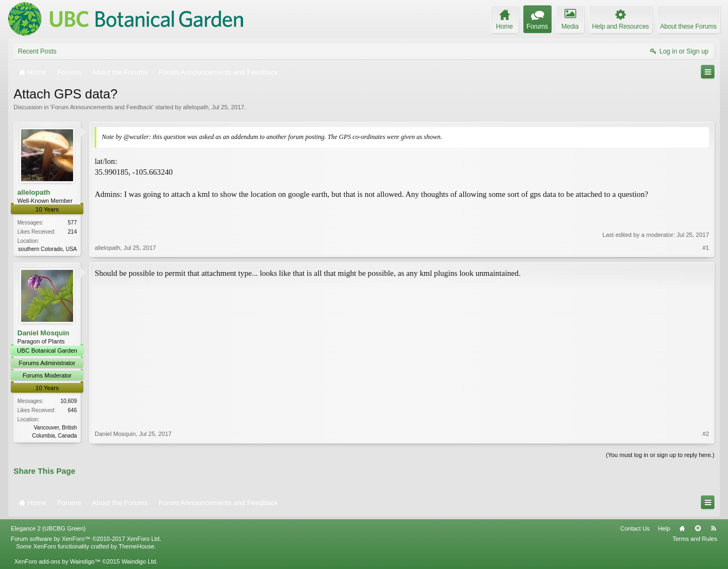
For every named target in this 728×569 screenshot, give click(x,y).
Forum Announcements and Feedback (102, 107)
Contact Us (635, 528)
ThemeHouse (136, 546)
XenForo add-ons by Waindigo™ (57, 561)
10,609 (68, 401)
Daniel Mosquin (43, 333)
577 (72, 223)
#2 (706, 434)
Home (682, 528)
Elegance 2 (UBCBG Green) (48, 528)
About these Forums (688, 27)
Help (664, 528)
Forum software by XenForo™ (86, 539)
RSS (713, 528)
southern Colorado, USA (48, 249)
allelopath (196, 107)
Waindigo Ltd (139, 561)
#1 (706, 248)
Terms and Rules (695, 539)
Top (698, 528)
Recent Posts (37, 51)
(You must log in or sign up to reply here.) (660, 455)
